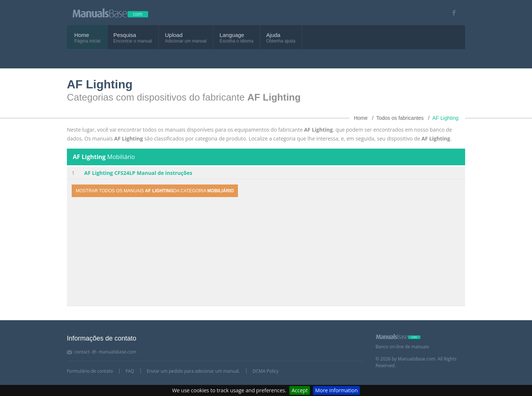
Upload (174, 35)
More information (336, 390)
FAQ (130, 371)
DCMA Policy (266, 371)
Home (82, 35)
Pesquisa (125, 35)
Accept (300, 390)
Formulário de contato (90, 371)
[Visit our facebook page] (451, 13)
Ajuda (273, 35)
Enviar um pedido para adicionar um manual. (193, 371)
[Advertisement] (266, 253)
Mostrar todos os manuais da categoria (155, 191)
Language (232, 35)
